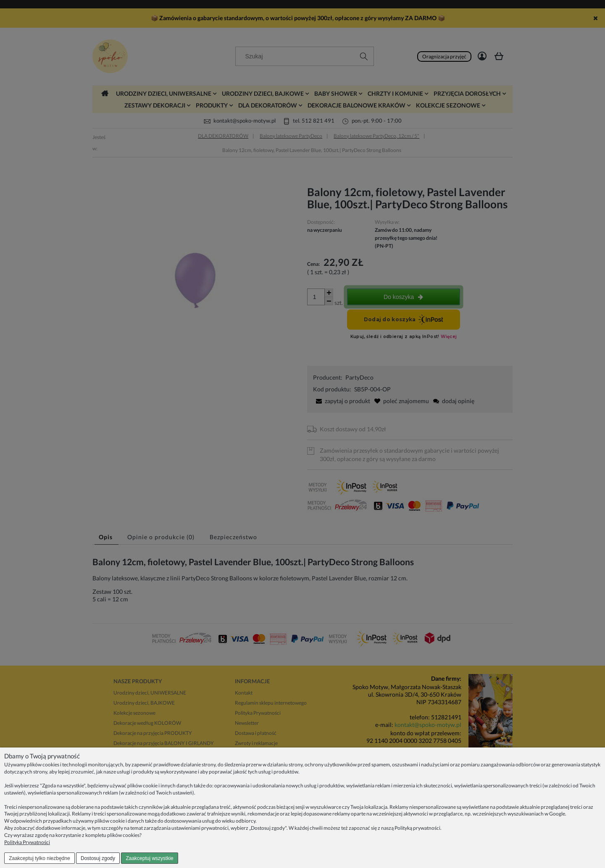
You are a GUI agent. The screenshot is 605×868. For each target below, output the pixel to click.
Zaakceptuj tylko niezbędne (39, 858)
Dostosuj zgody (98, 858)
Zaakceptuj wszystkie (149, 858)
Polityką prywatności (417, 828)
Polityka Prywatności (27, 842)
